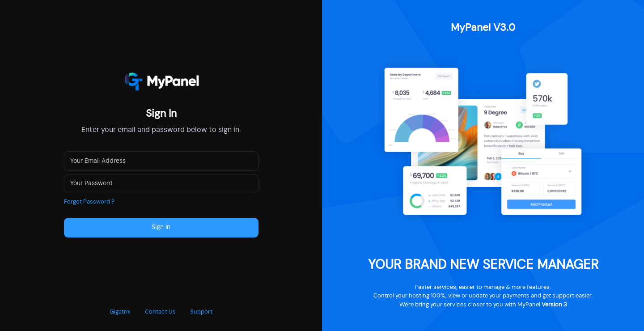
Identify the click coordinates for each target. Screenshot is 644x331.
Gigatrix (120, 312)
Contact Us (160, 312)
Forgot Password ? (89, 202)
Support (201, 312)
